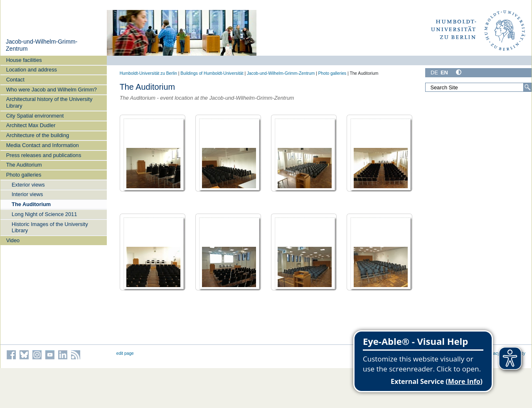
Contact (15, 80)
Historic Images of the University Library (50, 227)
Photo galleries (24, 175)
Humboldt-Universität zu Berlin (148, 73)
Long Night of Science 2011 (44, 214)
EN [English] (444, 73)
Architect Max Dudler (31, 125)
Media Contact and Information (43, 145)
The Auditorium (24, 165)
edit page (125, 353)
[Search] (527, 87)
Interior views (27, 194)
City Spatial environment (35, 116)
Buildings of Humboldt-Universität (212, 73)
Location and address (32, 70)
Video (13, 240)
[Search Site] (478, 87)
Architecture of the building (38, 135)
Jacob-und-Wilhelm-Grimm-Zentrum (281, 73)
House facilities (24, 60)
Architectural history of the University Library (49, 102)
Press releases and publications (44, 155)
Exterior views (28, 185)
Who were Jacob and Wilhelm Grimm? (52, 90)
